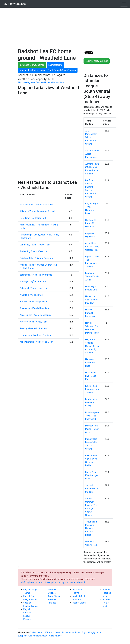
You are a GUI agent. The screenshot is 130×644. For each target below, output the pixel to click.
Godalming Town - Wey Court (34, 251)
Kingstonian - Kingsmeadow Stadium (92, 389)
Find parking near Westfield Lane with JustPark (41, 82)
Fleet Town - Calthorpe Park (33, 218)
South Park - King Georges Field (92, 475)
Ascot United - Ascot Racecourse (36, 315)
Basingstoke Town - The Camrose (36, 275)
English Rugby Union (92, 632)
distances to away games (32, 65)
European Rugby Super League (33, 636)
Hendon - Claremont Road (90, 363)
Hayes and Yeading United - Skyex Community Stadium (92, 346)
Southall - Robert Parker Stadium (92, 489)
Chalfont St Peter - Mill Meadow (91, 223)
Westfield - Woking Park (31, 295)
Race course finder (71, 632)
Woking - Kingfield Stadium (33, 282)
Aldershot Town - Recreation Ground (37, 211)
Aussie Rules (55, 636)
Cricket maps (36, 632)
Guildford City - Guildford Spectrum (37, 258)
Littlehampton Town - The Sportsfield (92, 416)
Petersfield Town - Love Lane (34, 288)
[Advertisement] (65, 29)
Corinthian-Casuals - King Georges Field (92, 247)
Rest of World (79, 603)
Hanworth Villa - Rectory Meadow (92, 300)
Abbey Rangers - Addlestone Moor (36, 342)
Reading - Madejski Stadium (33, 328)
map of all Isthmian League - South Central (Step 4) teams (48, 70)
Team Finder (54, 596)
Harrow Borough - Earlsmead (90, 313)
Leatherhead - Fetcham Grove (92, 402)
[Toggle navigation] (124, 4)
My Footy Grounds (14, 4)
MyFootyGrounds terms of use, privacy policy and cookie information (54, 582)
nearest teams (55, 65)
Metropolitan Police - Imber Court (92, 429)
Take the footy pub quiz (97, 61)
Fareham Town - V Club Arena (92, 276)
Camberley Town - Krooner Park (35, 245)
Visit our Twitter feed (107, 603)
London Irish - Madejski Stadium (35, 335)
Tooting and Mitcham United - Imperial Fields (91, 528)
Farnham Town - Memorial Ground (36, 205)
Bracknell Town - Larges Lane (34, 302)
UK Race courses (52, 632)
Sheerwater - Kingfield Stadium (35, 308)
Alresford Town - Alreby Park (33, 322)
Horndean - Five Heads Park (91, 376)
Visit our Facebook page (107, 593)
